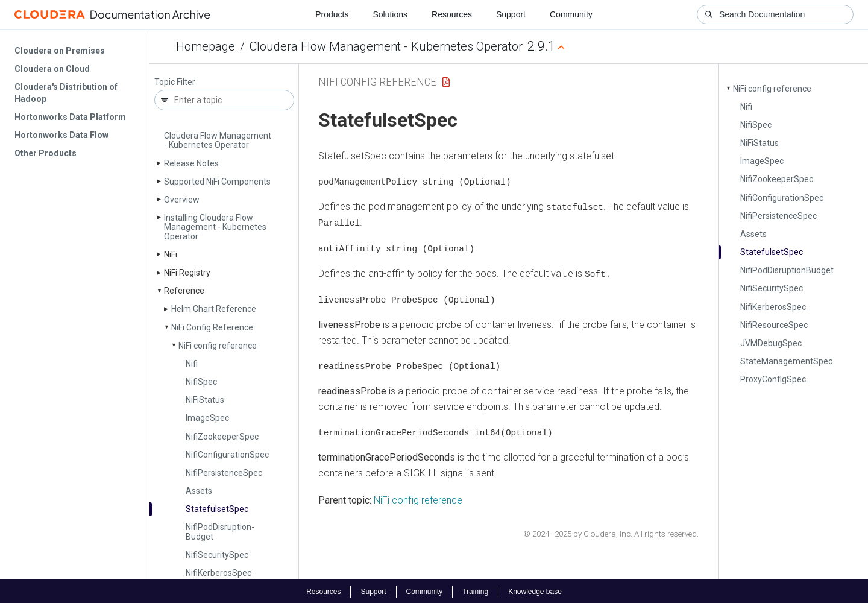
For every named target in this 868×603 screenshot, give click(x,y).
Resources (452, 14)
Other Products (46, 153)
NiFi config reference (418, 498)
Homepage (206, 46)
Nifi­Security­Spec (217, 555)
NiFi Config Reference (377, 82)
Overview (182, 200)
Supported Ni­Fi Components (217, 182)
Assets (199, 491)
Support (511, 14)
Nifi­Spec (201, 382)
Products (332, 14)
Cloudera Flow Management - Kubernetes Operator (386, 46)
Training (475, 590)
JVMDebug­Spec (771, 343)
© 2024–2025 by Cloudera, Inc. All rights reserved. (611, 532)
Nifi (192, 364)
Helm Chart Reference (214, 309)
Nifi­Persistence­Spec (224, 473)
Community (571, 14)
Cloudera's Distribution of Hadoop (66, 93)
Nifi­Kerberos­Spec (219, 573)
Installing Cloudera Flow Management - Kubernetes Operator (215, 227)
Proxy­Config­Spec (773, 379)
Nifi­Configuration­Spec (227, 455)
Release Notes (191, 163)
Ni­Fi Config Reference (212, 327)
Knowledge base (535, 590)
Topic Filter (175, 82)
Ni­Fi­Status (205, 400)
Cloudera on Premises (60, 51)
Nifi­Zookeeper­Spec (222, 437)
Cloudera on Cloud (52, 69)
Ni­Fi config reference (218, 346)
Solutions (390, 14)
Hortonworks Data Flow (61, 135)
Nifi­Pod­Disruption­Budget (220, 532)
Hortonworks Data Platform (70, 117)
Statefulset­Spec (217, 509)
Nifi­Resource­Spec (774, 325)
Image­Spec (207, 418)
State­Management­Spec (786, 361)
